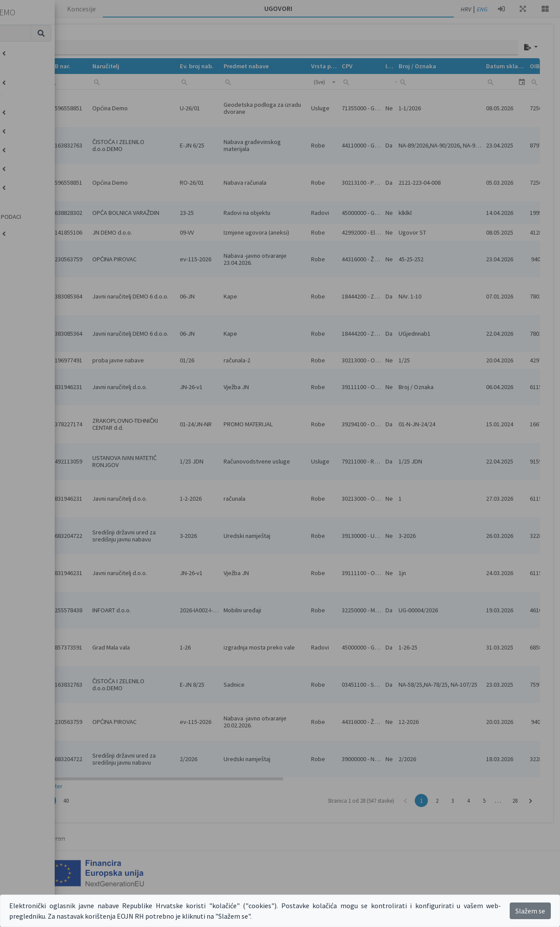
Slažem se (530, 911)
